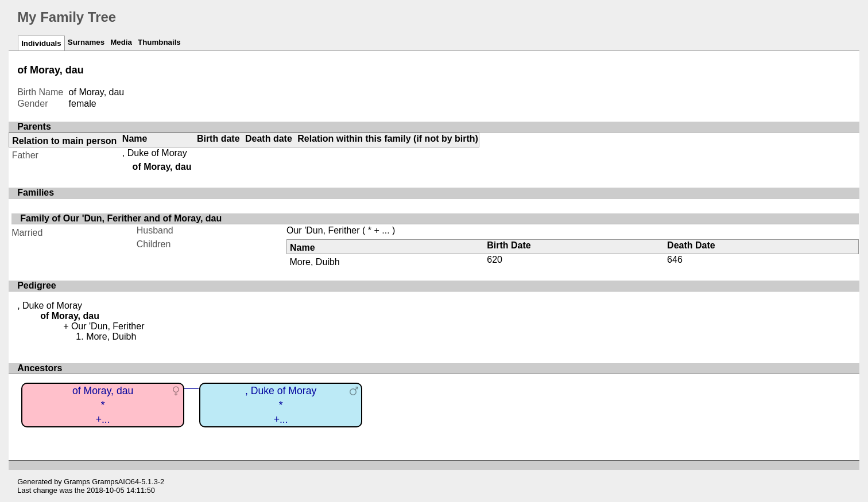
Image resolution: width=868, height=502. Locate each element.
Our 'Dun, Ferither (323, 230)
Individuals (41, 43)
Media (121, 42)
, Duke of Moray (155, 153)
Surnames (86, 42)
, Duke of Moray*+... (281, 405)
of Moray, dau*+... (103, 405)
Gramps (77, 482)
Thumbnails (159, 42)
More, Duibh (315, 262)
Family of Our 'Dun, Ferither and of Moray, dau (121, 218)
